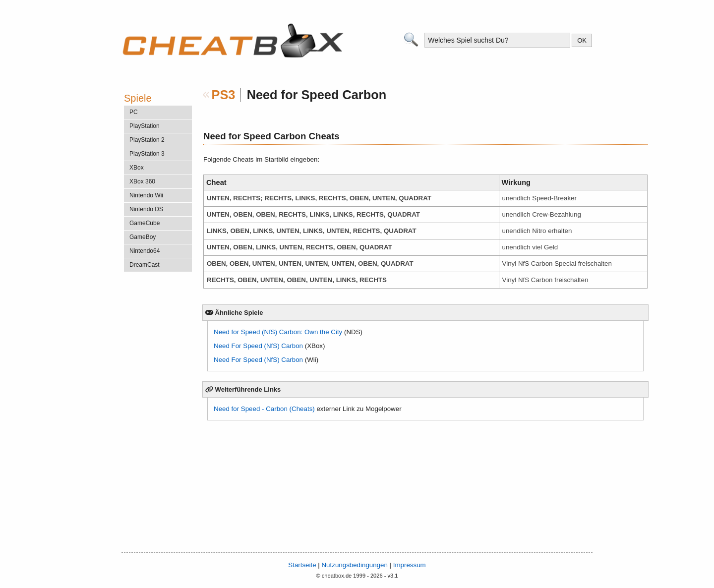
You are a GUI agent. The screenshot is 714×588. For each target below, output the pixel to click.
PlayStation (145, 126)
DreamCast (145, 265)
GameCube (145, 223)
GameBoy (143, 237)
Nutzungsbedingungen (354, 565)
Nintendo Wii (146, 195)
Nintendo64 (145, 251)
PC (134, 112)
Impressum (410, 565)
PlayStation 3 (147, 154)
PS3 (224, 95)
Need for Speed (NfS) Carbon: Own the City (278, 332)
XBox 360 (142, 181)
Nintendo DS (146, 209)
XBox (137, 168)
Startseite (302, 565)
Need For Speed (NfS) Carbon (258, 346)
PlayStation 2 (147, 140)
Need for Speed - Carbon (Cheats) (264, 409)
